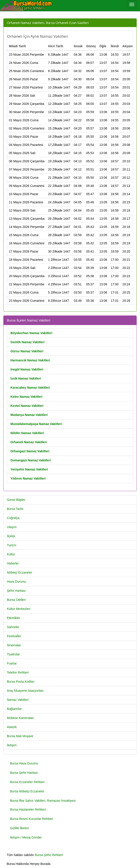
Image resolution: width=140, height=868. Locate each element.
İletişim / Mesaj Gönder (26, 837)
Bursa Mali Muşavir (20, 736)
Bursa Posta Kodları (21, 682)
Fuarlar (12, 663)
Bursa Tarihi (15, 509)
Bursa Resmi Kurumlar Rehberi (32, 819)
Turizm (12, 545)
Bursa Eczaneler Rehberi (27, 782)
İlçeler (11, 536)
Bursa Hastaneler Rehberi (28, 809)
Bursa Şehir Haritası (24, 773)
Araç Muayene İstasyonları (25, 691)
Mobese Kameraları (20, 718)
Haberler (13, 563)
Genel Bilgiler (16, 500)
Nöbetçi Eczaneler (20, 572)
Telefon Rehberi (18, 672)
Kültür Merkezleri (19, 609)
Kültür (11, 554)
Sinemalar (14, 645)
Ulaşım (12, 527)
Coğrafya (13, 518)
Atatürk (12, 727)
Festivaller (14, 636)
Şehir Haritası (16, 591)
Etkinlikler (14, 618)
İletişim (12, 745)
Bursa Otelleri (16, 600)
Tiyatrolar (13, 654)
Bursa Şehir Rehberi (49, 855)
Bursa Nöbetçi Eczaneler (27, 791)
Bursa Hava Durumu (24, 763)
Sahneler (13, 627)
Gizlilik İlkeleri (19, 828)
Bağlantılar (14, 709)
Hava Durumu (16, 582)
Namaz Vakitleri (18, 700)
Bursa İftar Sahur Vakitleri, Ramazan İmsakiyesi (43, 801)
